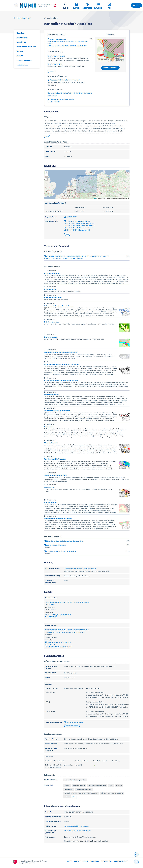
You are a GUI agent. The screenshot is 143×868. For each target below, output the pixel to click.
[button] (47, 172)
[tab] (27, 33)
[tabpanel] (27, 49)
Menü (136, 5)
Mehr (47, 137)
